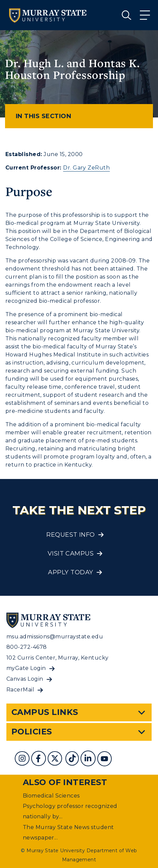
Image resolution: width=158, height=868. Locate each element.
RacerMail (20, 690)
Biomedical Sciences (51, 796)
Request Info (71, 535)
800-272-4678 (27, 647)
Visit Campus (71, 553)
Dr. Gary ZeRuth (86, 168)
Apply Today (70, 572)
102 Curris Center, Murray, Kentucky (58, 658)
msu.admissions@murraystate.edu (55, 637)
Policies (32, 732)
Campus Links (45, 712)
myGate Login (26, 668)
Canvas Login (25, 679)
